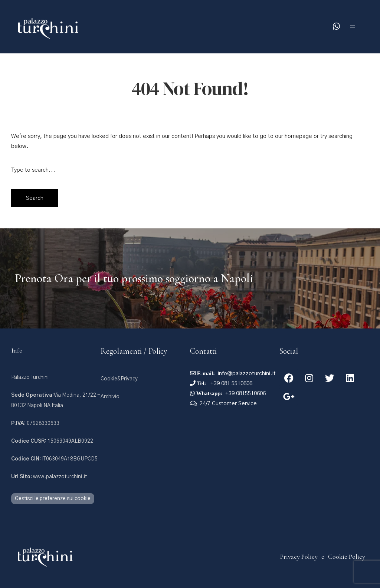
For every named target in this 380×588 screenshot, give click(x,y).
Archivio (110, 397)
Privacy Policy (299, 556)
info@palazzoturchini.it (247, 374)
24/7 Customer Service (228, 404)
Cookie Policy (347, 556)
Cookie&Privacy (119, 379)
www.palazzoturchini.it (49, 477)
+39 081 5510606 (231, 384)
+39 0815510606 (245, 394)
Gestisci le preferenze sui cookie (53, 499)
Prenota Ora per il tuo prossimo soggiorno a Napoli (134, 278)
